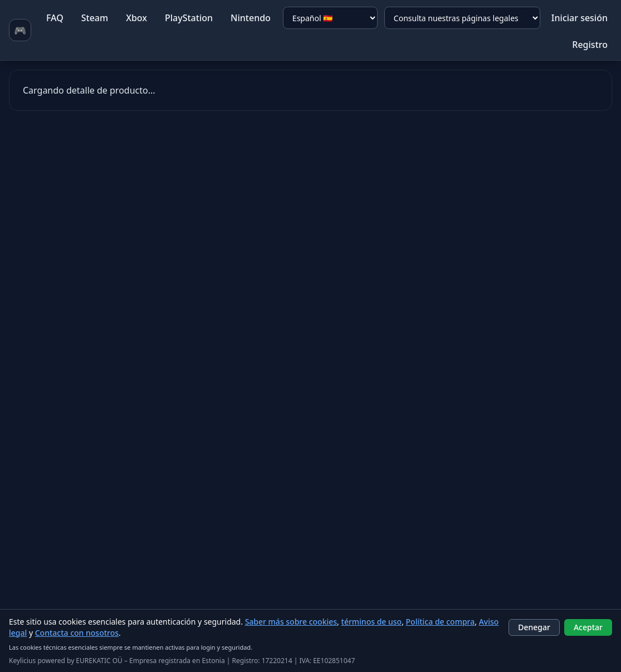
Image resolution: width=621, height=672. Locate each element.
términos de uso (372, 622)
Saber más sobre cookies (291, 622)
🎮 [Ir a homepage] (20, 30)
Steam (95, 18)
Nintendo (251, 18)
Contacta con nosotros (77, 633)
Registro (590, 45)
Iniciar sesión (580, 18)
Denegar (534, 627)
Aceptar (588, 627)
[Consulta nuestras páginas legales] (462, 18)
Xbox (136, 18)
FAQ (55, 18)
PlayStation (189, 18)
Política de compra (441, 622)
